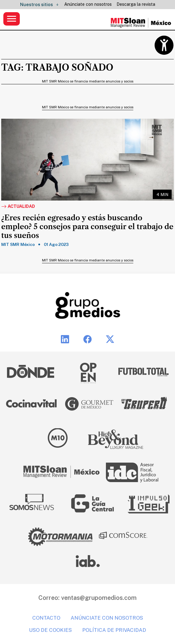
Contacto (46, 618)
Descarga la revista (136, 4)
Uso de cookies (50, 630)
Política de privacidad (114, 630)
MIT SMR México (18, 244)
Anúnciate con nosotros (88, 4)
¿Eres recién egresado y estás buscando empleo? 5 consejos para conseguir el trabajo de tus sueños (87, 227)
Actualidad (18, 207)
